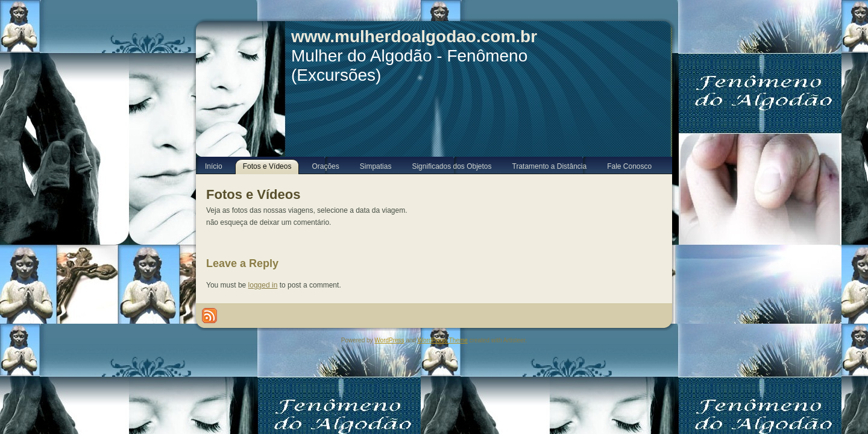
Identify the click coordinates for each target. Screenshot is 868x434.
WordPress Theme (443, 340)
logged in (263, 285)
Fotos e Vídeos (253, 194)
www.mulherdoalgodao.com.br (414, 36)
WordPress (389, 340)
